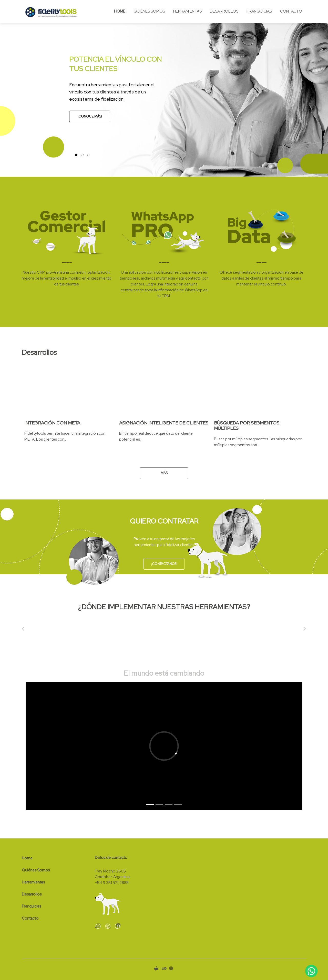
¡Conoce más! (90, 116)
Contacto (291, 11)
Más (164, 473)
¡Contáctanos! (164, 564)
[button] (7, 88)
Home (120, 11)
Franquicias (259, 11)
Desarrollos (224, 11)
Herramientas (187, 11)
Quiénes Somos (149, 11)
